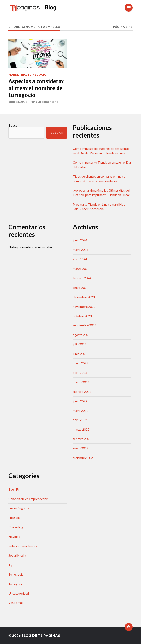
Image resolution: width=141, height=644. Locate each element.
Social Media (17, 555)
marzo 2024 (81, 269)
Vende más (16, 603)
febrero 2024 (82, 278)
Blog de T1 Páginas (41, 636)
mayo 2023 (81, 363)
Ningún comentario (45, 102)
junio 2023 (80, 354)
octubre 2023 (82, 316)
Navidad (14, 537)
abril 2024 (80, 259)
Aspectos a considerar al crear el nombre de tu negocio (36, 88)
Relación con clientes (23, 546)
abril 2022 (80, 420)
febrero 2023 (82, 391)
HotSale (14, 518)
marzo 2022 (81, 429)
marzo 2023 (81, 382)
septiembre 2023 (85, 325)
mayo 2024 (81, 250)
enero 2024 (81, 287)
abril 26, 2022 (18, 102)
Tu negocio (37, 75)
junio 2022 (80, 401)
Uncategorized (19, 593)
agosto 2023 (82, 335)
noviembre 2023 (84, 306)
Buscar (14, 125)
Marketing (17, 75)
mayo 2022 (81, 410)
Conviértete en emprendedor (28, 499)
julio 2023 (80, 344)
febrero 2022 (82, 439)
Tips (11, 565)
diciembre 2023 (84, 297)
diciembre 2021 (84, 458)
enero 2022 (81, 448)
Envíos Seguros (19, 508)
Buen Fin (14, 489)
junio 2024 (80, 240)
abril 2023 (80, 372)
